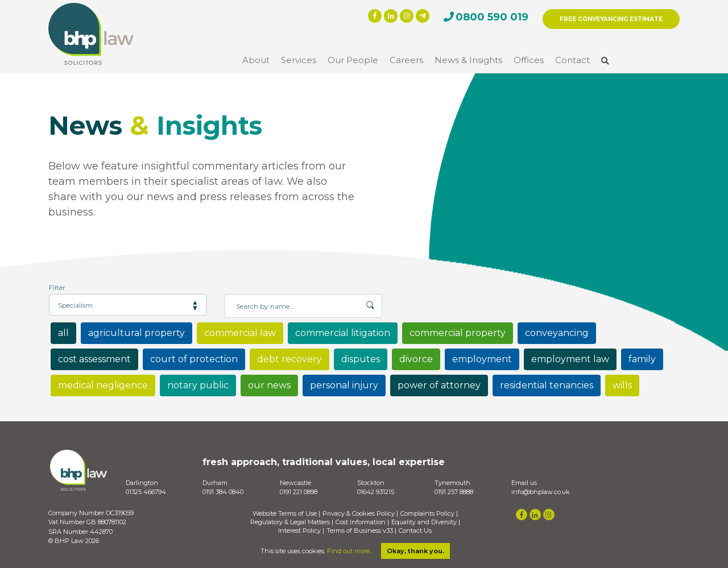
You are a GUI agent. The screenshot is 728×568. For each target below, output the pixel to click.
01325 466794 (146, 492)
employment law (570, 359)
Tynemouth (452, 483)
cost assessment (94, 359)
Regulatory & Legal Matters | (292, 522)
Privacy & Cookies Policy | (360, 514)
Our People (353, 60)
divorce (416, 359)
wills (622, 385)
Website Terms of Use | (286, 514)
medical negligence (103, 385)
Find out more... (350, 551)
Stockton (371, 483)
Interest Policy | (301, 531)
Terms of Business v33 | (361, 531)
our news (269, 385)
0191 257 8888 (454, 492)
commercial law (240, 333)
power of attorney (439, 385)
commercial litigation (343, 333)
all (63, 333)
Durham (215, 483)
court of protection (194, 359)
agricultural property (136, 333)
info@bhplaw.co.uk (541, 492)
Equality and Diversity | (426, 522)
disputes (361, 359)
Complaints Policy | (429, 514)
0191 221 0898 (299, 492)
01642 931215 (376, 492)
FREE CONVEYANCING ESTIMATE (611, 19)
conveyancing (557, 333)
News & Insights (468, 60)
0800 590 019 (492, 17)
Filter (57, 287)
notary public (198, 385)
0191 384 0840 (223, 492)
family (642, 359)
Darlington (142, 483)
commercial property (458, 333)
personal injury (344, 385)
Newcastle (295, 483)
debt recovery (289, 359)
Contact (572, 60)
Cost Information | (362, 522)
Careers (406, 60)
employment (482, 359)
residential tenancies (547, 385)
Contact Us (415, 531)
